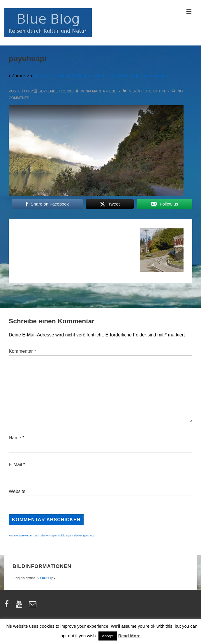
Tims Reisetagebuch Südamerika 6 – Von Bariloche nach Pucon (99, 76)
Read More (129, 636)
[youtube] (20, 606)
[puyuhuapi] (57, 91)
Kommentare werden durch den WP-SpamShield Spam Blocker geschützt (52, 536)
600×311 (44, 578)
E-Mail (15, 465)
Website (17, 491)
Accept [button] (108, 636)
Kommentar (22, 351)
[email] (33, 606)
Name (15, 438)
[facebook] (8, 606)
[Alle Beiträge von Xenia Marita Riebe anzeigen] (97, 91)
